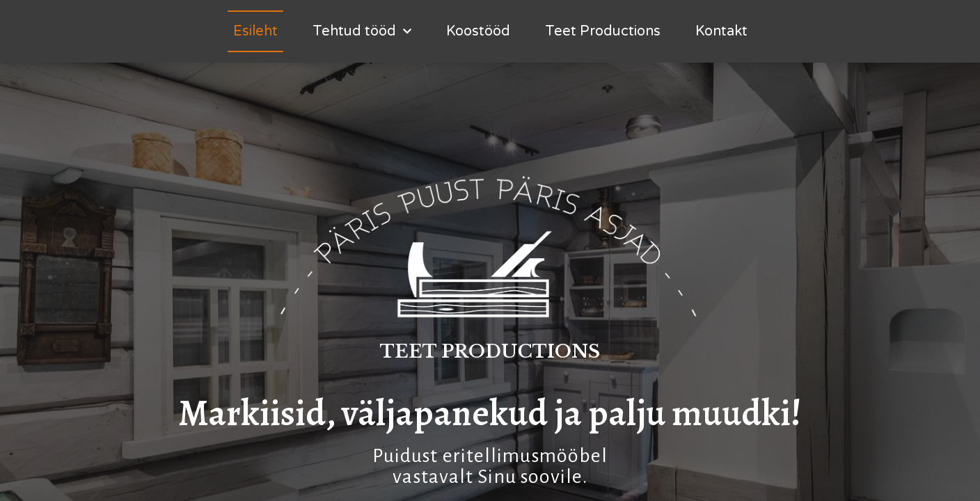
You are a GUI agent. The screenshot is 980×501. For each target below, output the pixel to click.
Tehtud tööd (362, 31)
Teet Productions (603, 31)
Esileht (255, 31)
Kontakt (721, 31)
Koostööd (478, 31)
